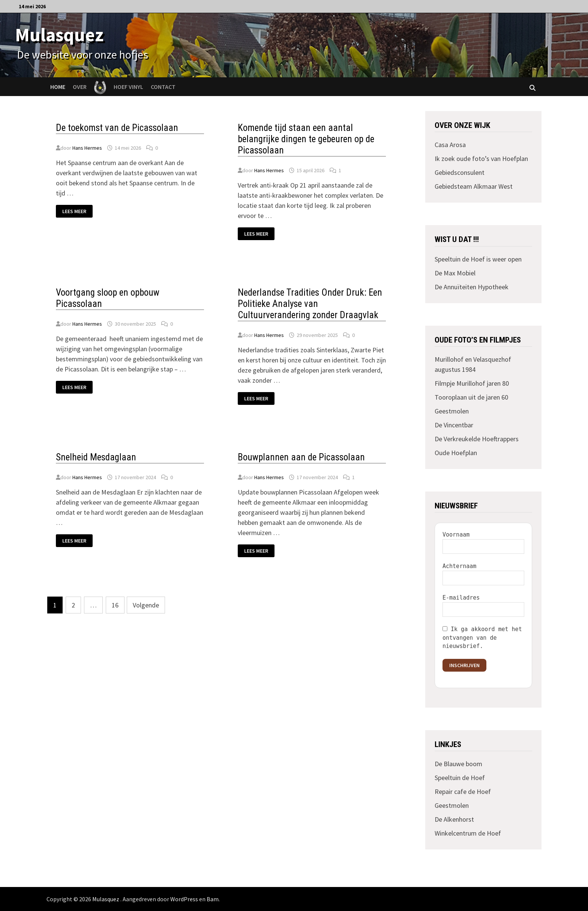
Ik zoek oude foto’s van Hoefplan (481, 159)
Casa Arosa (450, 145)
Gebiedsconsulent (460, 172)
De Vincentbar (454, 425)
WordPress (184, 899)
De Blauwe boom (458, 764)
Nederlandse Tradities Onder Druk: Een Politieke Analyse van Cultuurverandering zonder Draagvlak (310, 304)
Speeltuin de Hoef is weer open (478, 259)
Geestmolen (452, 411)
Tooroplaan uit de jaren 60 (471, 397)
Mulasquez (59, 35)
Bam (213, 899)
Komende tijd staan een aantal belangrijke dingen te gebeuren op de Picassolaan (306, 139)
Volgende (146, 605)
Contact (163, 87)
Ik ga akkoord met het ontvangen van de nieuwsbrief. (482, 638)
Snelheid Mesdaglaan (96, 457)
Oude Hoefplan (456, 453)
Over (80, 87)
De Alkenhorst (454, 819)
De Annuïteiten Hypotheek (472, 287)
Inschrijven (464, 665)
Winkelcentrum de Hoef (468, 833)
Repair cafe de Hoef (463, 791)
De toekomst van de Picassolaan (117, 128)
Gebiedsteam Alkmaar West (474, 186)
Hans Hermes (87, 148)
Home (58, 87)
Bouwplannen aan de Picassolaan (301, 457)
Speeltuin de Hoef (460, 778)
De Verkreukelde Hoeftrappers (477, 439)
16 (115, 605)
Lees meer (77, 211)
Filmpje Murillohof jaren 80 (472, 383)
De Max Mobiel (455, 273)
